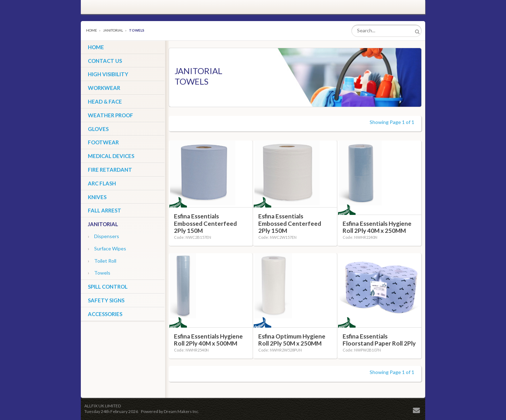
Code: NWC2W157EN (277, 237)
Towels (99, 273)
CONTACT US (105, 61)
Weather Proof (111, 115)
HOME (96, 47)
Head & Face (105, 101)
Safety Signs (106, 300)
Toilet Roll (102, 261)
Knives (97, 197)
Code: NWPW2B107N (362, 350)
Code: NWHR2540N (191, 350)
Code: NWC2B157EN (193, 237)
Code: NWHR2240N (360, 237)
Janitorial (113, 30)
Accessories (105, 314)
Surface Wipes (107, 248)
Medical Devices (111, 156)
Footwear (103, 142)
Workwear (104, 88)
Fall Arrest (105, 210)
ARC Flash (102, 183)
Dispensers (103, 236)
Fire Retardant (110, 170)
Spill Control (108, 287)
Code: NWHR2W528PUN (280, 350)
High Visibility (108, 74)
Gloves (98, 129)
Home (92, 30)
